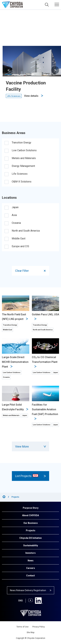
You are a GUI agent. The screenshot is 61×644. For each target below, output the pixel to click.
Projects (31, 530)
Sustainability (31, 545)
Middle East (19, 238)
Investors (30, 553)
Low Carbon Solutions (24, 150)
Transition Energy (21, 143)
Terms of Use (22, 627)
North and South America (26, 231)
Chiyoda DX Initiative (30, 538)
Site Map (30, 632)
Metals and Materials (24, 158)
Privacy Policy (39, 627)
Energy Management (23, 166)
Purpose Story (31, 508)
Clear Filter (31, 271)
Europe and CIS (20, 246)
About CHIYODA (30, 515)
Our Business (31, 523)
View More (30, 446)
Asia (14, 215)
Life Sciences (20, 174)
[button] (55, 70)
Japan (15, 207)
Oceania (16, 223)
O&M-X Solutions (22, 182)
